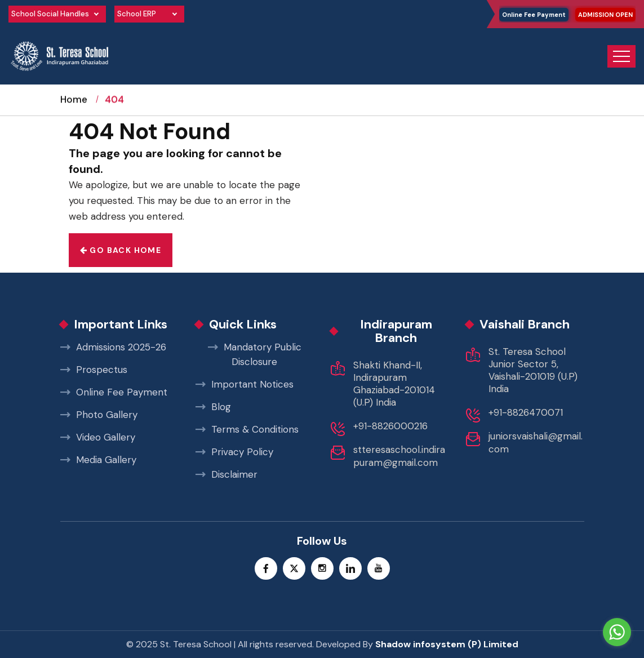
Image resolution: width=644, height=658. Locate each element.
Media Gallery (98, 460)
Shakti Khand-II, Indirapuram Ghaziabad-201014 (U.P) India (394, 384)
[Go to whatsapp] (617, 632)
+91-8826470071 (526, 412)
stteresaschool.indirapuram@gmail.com (399, 456)
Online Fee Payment (534, 15)
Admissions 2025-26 (113, 347)
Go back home (121, 250)
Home (74, 110)
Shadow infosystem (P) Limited (447, 644)
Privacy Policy (234, 452)
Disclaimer (226, 474)
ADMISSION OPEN (605, 15)
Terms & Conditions (247, 429)
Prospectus (94, 370)
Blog (213, 407)
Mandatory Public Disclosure (255, 354)
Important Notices (245, 384)
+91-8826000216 (390, 426)
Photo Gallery (99, 415)
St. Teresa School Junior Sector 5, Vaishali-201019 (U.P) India (533, 370)
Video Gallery (98, 437)
